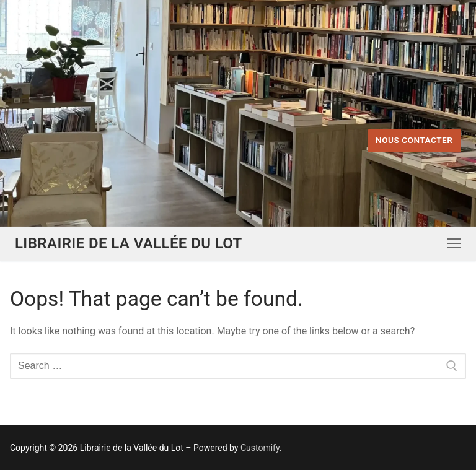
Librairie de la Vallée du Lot (129, 243)
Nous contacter (414, 140)
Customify (260, 448)
